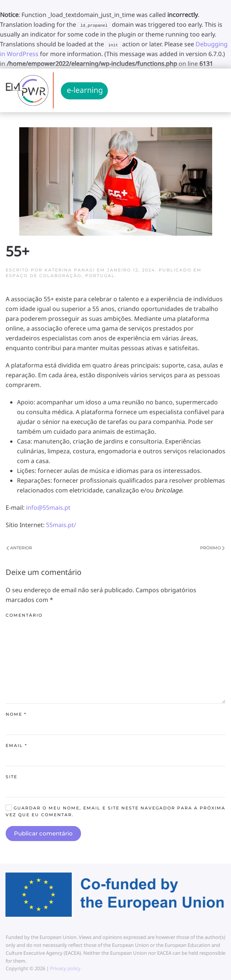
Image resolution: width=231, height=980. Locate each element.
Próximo (212, 548)
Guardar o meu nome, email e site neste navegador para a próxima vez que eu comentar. (115, 811)
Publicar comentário (43, 833)
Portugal (100, 276)
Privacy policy (65, 968)
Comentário (24, 615)
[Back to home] (57, 90)
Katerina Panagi (70, 270)
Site (11, 777)
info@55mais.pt (48, 508)
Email (16, 745)
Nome (16, 714)
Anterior (19, 548)
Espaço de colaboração (44, 276)
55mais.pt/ (61, 525)
